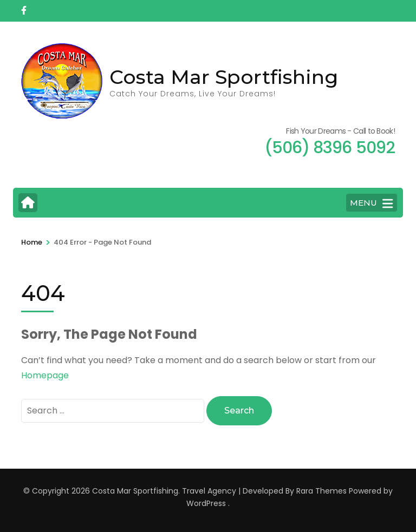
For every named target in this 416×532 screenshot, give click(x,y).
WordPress (206, 503)
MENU (371, 203)
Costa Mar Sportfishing (224, 77)
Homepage (45, 375)
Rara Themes (321, 491)
